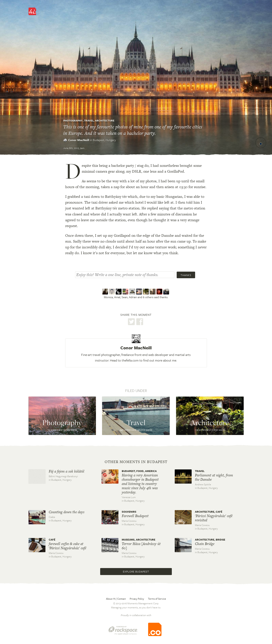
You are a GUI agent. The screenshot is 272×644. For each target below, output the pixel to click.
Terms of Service (157, 599)
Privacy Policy (137, 599)
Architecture (105, 121)
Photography (73, 121)
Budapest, (104, 140)
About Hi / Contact (116, 599)
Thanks (186, 275)
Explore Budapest (136, 572)
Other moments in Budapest (136, 462)
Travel (89, 121)
